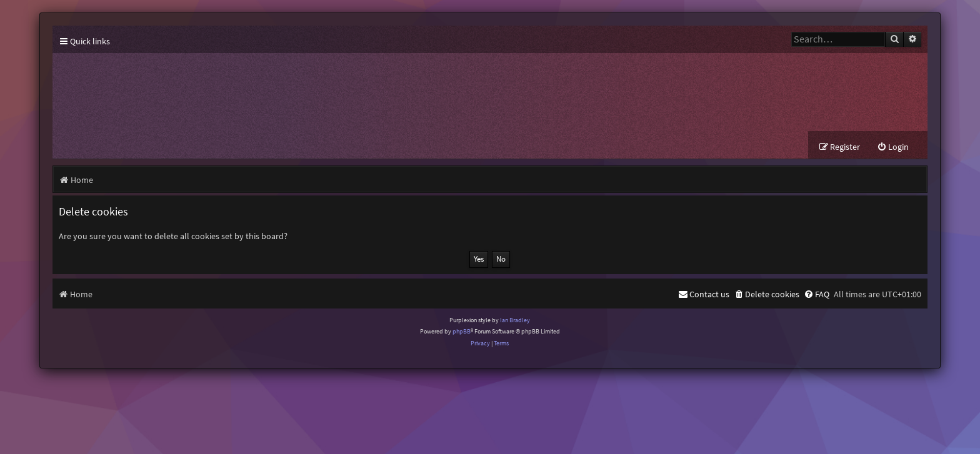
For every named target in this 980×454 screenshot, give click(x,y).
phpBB (462, 331)
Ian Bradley (515, 320)
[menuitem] (893, 147)
